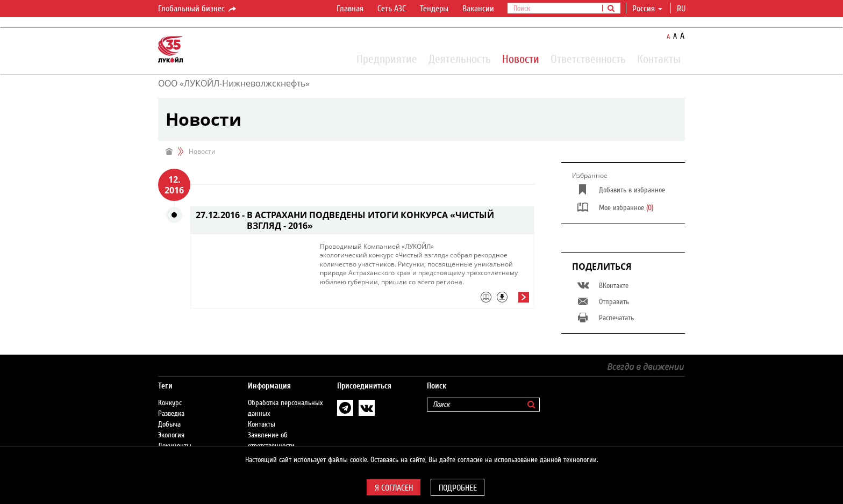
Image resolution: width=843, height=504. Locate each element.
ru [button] (682, 9)
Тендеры (434, 9)
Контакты (659, 59)
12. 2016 (174, 185)
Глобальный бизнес (198, 9)
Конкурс (170, 403)
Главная (350, 9)
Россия (647, 9)
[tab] (424, 300)
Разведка (171, 414)
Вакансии (478, 9)
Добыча (169, 424)
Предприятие (387, 59)
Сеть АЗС (392, 9)
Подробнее (458, 488)
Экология (171, 435)
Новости (521, 59)
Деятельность (460, 59)
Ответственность (588, 59)
